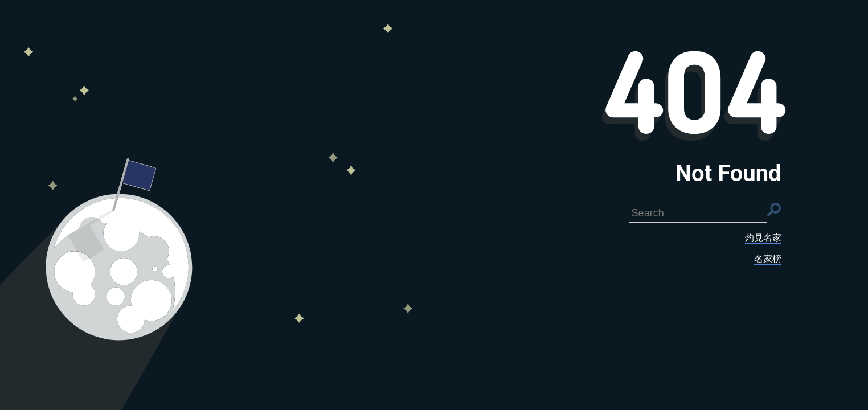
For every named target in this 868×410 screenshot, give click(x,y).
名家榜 (768, 259)
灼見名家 (763, 238)
